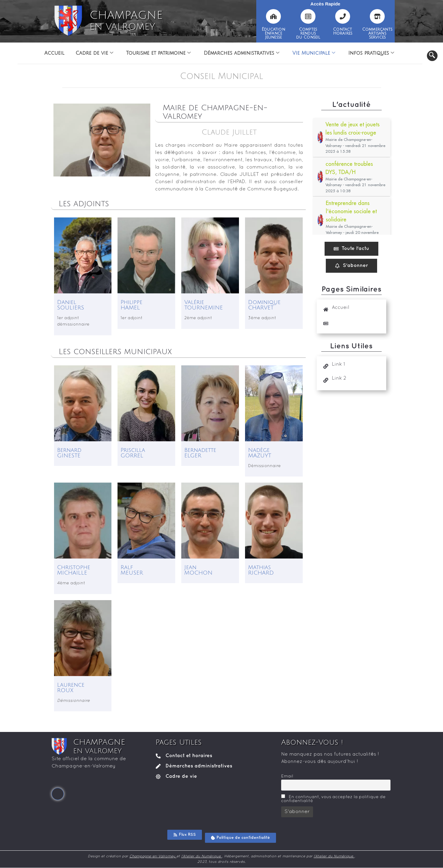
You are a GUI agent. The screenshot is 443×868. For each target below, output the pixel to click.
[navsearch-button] (432, 56)
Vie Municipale (315, 53)
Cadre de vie (93, 53)
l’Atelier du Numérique (202, 856)
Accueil (52, 53)
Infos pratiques (374, 53)
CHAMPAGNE (126, 21)
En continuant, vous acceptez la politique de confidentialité (333, 799)
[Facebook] (58, 794)
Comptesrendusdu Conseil (308, 33)
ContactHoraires (343, 31)
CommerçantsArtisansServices (377, 33)
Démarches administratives (242, 53)
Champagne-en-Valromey (153, 856)
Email (287, 776)
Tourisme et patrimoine (158, 53)
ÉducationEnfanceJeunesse (273, 33)
